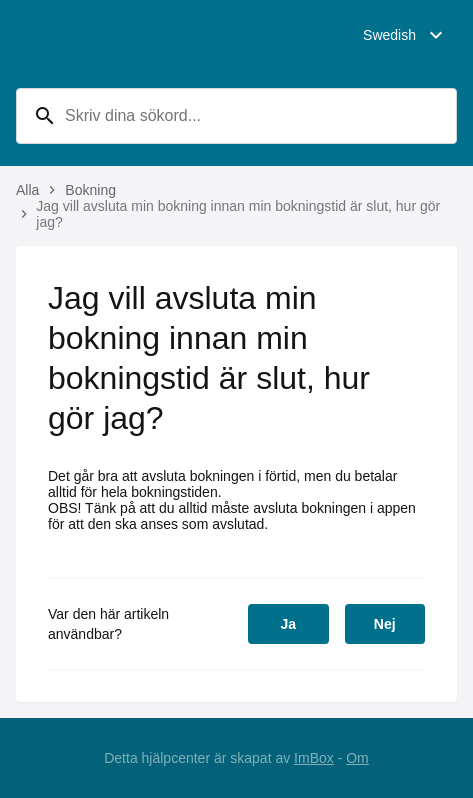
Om (357, 758)
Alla (27, 190)
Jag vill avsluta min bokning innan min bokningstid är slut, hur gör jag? (238, 214)
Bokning (90, 190)
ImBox (314, 758)
